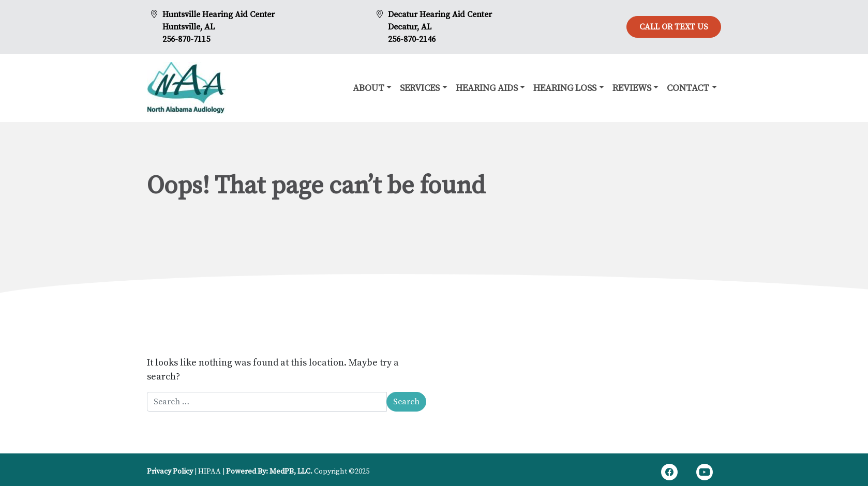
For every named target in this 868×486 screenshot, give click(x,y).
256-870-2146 (412, 39)
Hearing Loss (565, 88)
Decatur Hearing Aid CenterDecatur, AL (440, 21)
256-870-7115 (186, 39)
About (369, 88)
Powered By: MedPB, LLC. (269, 472)
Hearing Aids (487, 88)
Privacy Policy (170, 472)
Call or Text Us (674, 27)
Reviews (632, 88)
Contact (688, 88)
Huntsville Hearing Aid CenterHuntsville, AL (219, 21)
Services (420, 88)
